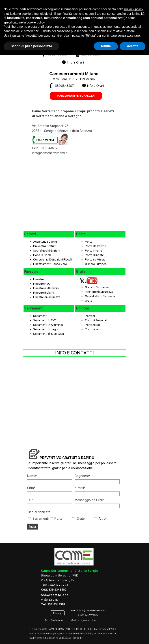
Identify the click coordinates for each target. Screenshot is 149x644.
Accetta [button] (133, 635)
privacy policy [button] (134, 598)
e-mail (80, 488)
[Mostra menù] (117, 21)
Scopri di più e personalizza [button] (31, 635)
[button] (55, 54)
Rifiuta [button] (106, 635)
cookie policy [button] (36, 612)
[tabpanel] (72, 45)
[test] (40, 5)
